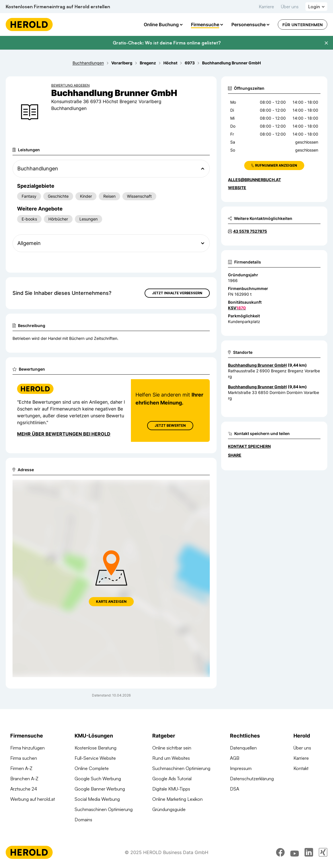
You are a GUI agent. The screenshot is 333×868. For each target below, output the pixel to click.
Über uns (290, 7)
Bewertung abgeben (70, 85)
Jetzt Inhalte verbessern (177, 293)
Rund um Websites (171, 758)
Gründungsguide (169, 809)
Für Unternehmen (303, 25)
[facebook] (280, 852)
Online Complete (92, 768)
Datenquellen (243, 748)
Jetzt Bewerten (170, 425)
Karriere (266, 7)
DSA (235, 789)
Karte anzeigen (111, 602)
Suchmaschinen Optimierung (104, 809)
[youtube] (295, 852)
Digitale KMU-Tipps (171, 789)
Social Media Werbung (97, 799)
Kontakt (301, 768)
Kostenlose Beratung (95, 748)
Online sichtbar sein (172, 748)
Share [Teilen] (235, 455)
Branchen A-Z (24, 779)
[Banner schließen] (326, 43)
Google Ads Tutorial (172, 779)
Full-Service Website (95, 758)
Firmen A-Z (21, 768)
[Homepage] (29, 24)
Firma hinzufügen (27, 748)
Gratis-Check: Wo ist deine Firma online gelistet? (167, 43)
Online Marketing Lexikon (177, 799)
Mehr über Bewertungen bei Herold (64, 434)
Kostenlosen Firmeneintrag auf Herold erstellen (58, 7)
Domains (83, 820)
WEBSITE (237, 188)
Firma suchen (24, 758)
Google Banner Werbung (100, 789)
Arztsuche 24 (24, 789)
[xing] (323, 852)
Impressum (241, 768)
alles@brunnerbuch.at (254, 180)
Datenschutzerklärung (252, 779)
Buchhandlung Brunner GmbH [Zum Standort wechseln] (257, 365)
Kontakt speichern (249, 446)
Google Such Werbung (98, 779)
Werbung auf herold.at (33, 799)
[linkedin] (309, 852)
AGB (235, 758)
